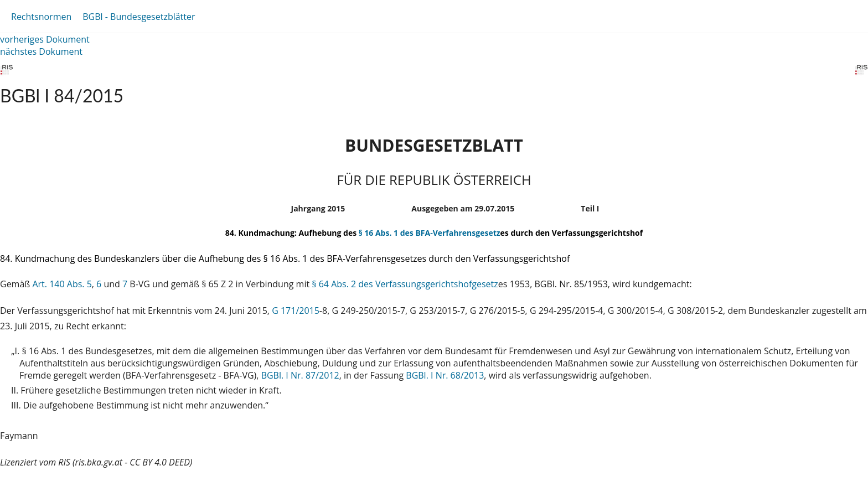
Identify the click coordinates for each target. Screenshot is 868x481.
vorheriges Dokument (45, 39)
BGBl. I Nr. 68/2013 (445, 375)
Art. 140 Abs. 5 (62, 284)
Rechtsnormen (41, 17)
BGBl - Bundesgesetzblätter (139, 17)
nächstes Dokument (41, 51)
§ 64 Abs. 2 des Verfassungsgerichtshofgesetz (405, 284)
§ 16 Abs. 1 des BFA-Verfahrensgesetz (430, 233)
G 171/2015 (296, 311)
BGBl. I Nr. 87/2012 (300, 375)
